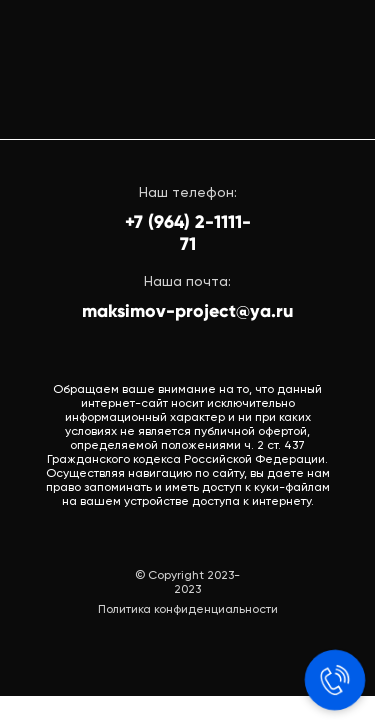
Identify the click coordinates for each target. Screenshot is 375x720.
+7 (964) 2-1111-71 (188, 233)
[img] (188, 70)
